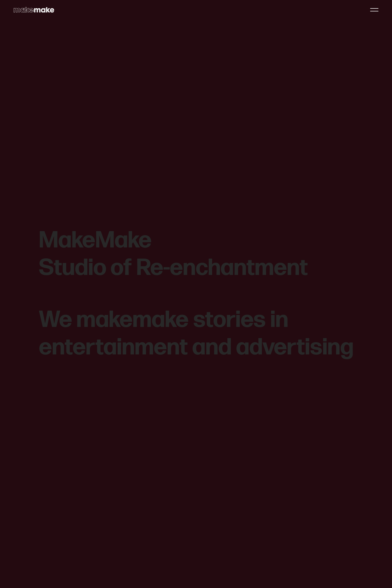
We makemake (114, 320)
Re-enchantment (222, 268)
